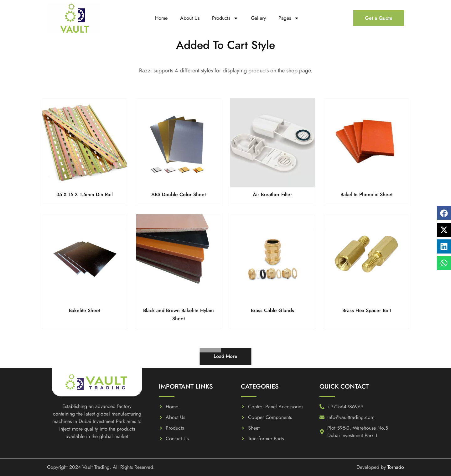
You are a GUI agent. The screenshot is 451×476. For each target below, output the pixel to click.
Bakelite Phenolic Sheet (367, 194)
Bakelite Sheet (85, 310)
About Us (190, 18)
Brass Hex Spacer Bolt (367, 310)
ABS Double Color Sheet (179, 194)
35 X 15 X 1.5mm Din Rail (85, 194)
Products (225, 18)
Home (161, 18)
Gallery (258, 18)
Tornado (396, 467)
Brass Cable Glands (273, 310)
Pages (289, 18)
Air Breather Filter (273, 194)
